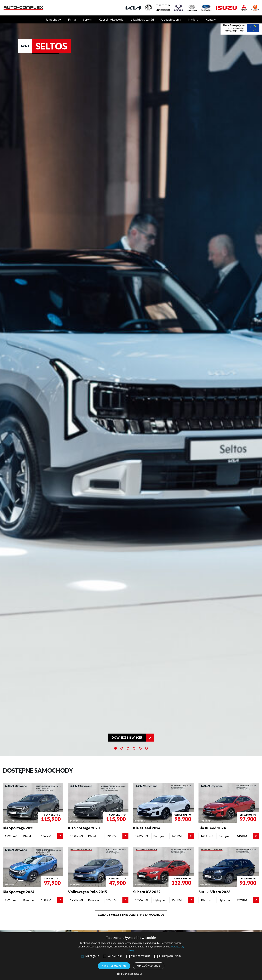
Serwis (88, 19)
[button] (131, 974)
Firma (72, 19)
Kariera (193, 19)
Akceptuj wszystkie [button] (114, 966)
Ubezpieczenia (171, 19)
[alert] (131, 956)
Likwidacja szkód (142, 19)
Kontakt (211, 19)
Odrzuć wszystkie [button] (148, 966)
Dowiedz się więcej (127, 737)
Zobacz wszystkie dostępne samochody (131, 915)
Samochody (53, 19)
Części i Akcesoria (111, 19)
